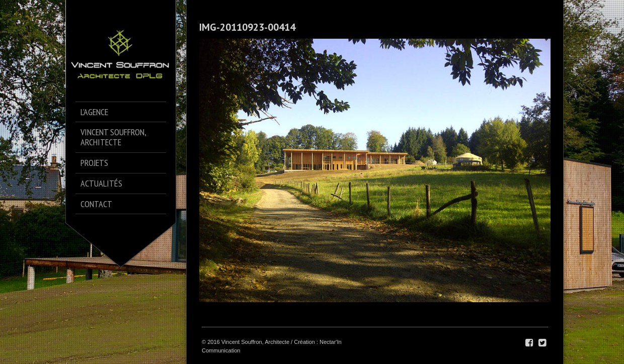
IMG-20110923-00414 (247, 27)
